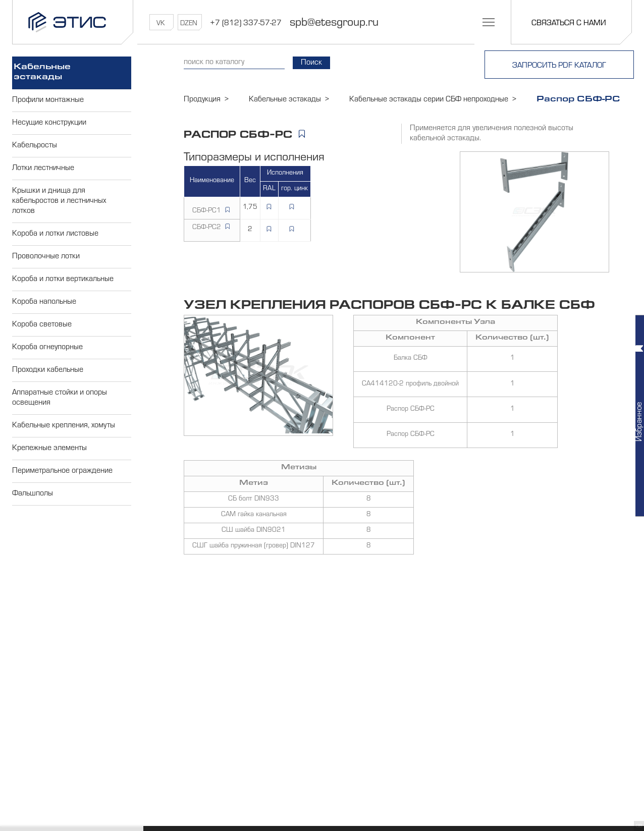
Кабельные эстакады (42, 73)
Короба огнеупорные (47, 348)
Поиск (311, 63)
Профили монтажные (48, 100)
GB (639, 826)
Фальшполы (33, 494)
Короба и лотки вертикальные (63, 280)
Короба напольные (44, 302)
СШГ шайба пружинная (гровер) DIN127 (254, 546)
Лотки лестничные (43, 169)
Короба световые (42, 325)
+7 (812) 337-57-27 (246, 24)
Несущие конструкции (49, 123)
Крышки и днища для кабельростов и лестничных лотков (59, 201)
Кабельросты (35, 146)
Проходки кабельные (48, 370)
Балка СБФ (411, 359)
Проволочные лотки (46, 257)
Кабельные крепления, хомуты (64, 426)
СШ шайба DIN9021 (254, 531)
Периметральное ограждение (62, 471)
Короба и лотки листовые (55, 234)
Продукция (202, 100)
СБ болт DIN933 (254, 500)
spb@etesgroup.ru (334, 24)
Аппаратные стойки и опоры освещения (60, 398)
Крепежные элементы (49, 449)
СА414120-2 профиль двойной (410, 384)
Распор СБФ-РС (411, 410)
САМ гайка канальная (254, 515)
